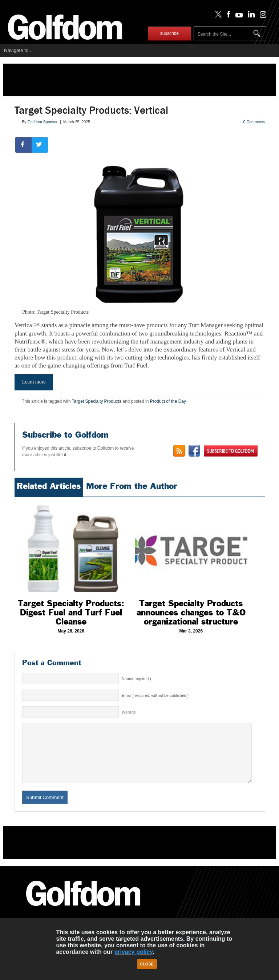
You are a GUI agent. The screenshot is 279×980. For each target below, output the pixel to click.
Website (129, 712)
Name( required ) (136, 679)
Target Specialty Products (97, 401)
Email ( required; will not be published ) (155, 695)
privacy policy (133, 952)
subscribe (169, 33)
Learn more (34, 382)
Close (147, 964)
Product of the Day (168, 401)
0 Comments (254, 122)
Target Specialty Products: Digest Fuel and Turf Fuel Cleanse (71, 612)
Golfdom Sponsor (42, 122)
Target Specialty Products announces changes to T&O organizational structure (191, 612)
